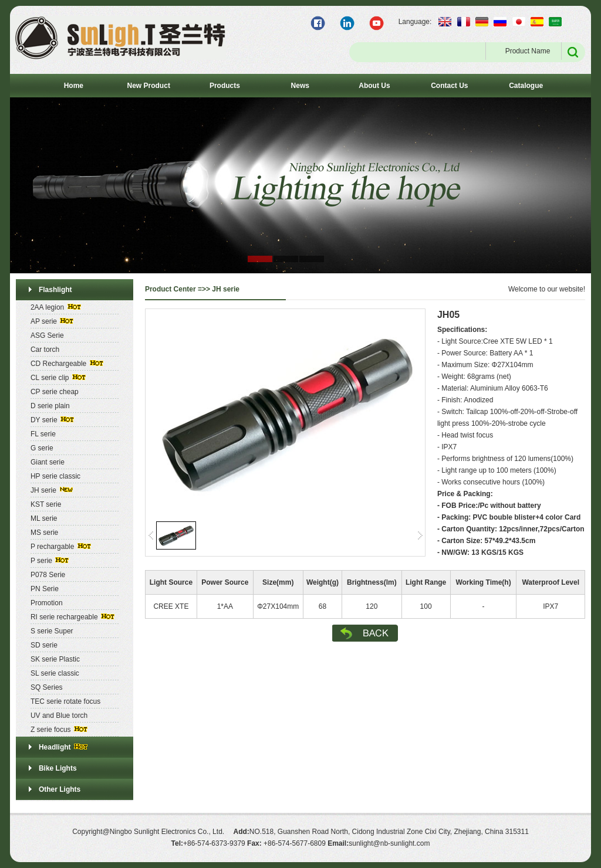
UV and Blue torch (59, 716)
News (300, 86)
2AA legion (47, 307)
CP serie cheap (55, 392)
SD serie (44, 645)
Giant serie (48, 462)
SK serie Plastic (55, 659)
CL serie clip (50, 378)
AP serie (44, 321)
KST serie (46, 504)
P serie (41, 561)
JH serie (43, 490)
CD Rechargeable (58, 364)
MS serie (44, 533)
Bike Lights (58, 768)
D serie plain (50, 406)
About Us (374, 86)
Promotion (47, 603)
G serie (42, 448)
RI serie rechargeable (64, 617)
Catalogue (526, 86)
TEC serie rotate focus (65, 701)
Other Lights (60, 789)
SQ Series (47, 687)
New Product (149, 86)
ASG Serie (47, 335)
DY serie (44, 420)
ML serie (44, 518)
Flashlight (55, 290)
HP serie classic (55, 476)
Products (225, 86)
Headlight (55, 747)
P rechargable (53, 547)
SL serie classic (55, 673)
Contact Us (449, 86)
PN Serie (45, 589)
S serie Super (52, 631)
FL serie (43, 434)
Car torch (45, 350)
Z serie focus (51, 730)
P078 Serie (48, 575)
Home (74, 86)
